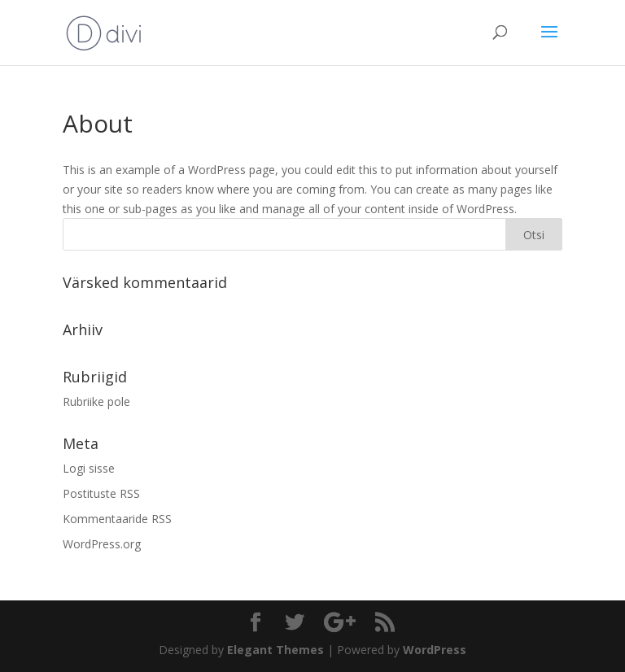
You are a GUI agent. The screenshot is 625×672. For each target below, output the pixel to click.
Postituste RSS (101, 493)
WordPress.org (102, 544)
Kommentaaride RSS (117, 519)
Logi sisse (89, 468)
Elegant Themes (275, 650)
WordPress (435, 650)
